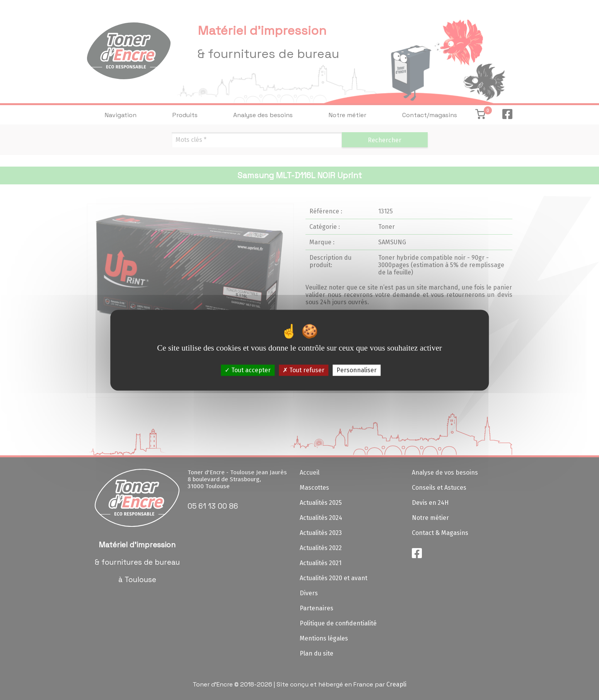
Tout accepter (248, 370)
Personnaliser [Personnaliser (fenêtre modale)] (357, 370)
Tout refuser (304, 370)
